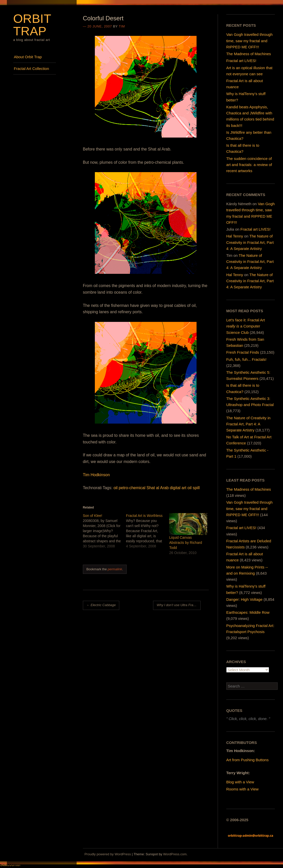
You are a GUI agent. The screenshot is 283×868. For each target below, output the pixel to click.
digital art (178, 488)
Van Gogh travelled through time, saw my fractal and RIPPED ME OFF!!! (249, 41)
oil (115, 488)
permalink (115, 569)
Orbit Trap (32, 25)
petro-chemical (132, 488)
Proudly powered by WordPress (108, 854)
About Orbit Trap (28, 57)
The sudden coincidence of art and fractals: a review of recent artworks (249, 165)
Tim (122, 26)
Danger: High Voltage (244, 599)
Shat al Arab (158, 488)
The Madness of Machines (249, 54)
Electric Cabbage (101, 605)
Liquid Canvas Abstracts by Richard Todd (185, 543)
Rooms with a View (242, 789)
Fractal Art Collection (31, 69)
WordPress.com (175, 854)
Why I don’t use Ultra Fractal (178, 605)
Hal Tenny (235, 236)
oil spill (193, 488)
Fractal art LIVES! (241, 61)
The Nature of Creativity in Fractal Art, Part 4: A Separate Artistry (250, 242)
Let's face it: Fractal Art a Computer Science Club (246, 326)
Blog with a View (240, 782)
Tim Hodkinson (96, 475)
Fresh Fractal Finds (243, 352)
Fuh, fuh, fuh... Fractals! (246, 359)
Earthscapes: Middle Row (248, 612)
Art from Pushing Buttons (248, 760)
